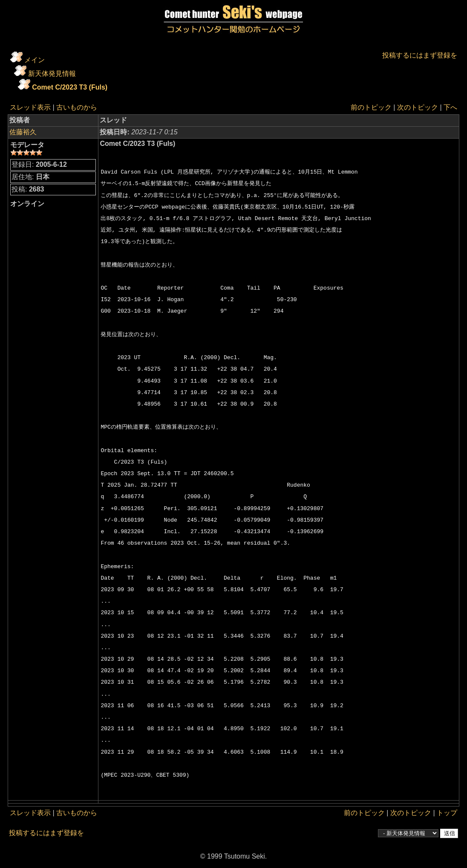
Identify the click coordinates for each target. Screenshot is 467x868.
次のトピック (418, 107)
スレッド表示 (30, 107)
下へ (450, 107)
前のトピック (371, 107)
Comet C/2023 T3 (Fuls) (70, 87)
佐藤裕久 (23, 132)
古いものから (77, 107)
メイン (35, 60)
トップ (447, 813)
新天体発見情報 (52, 74)
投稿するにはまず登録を (420, 55)
